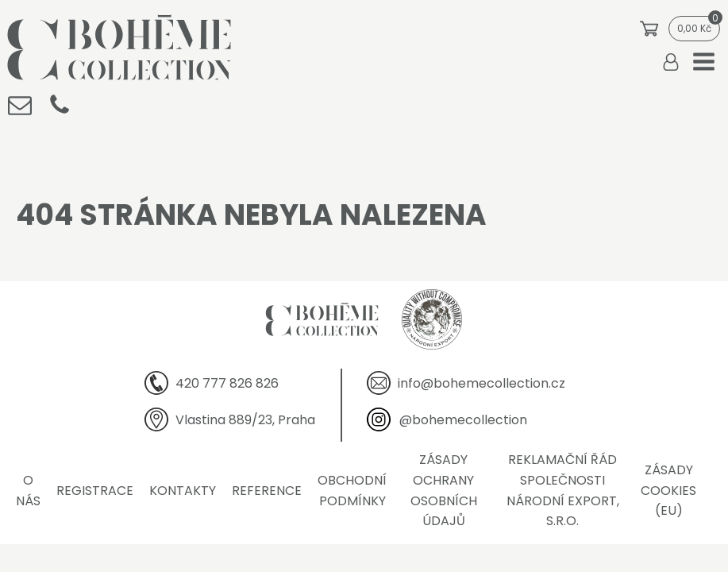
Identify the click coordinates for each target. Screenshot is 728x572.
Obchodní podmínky (352, 491)
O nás (28, 491)
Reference (267, 491)
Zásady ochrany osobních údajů (444, 490)
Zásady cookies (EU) (668, 490)
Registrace (95, 491)
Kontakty (183, 491)
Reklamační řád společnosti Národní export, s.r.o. (563, 490)
